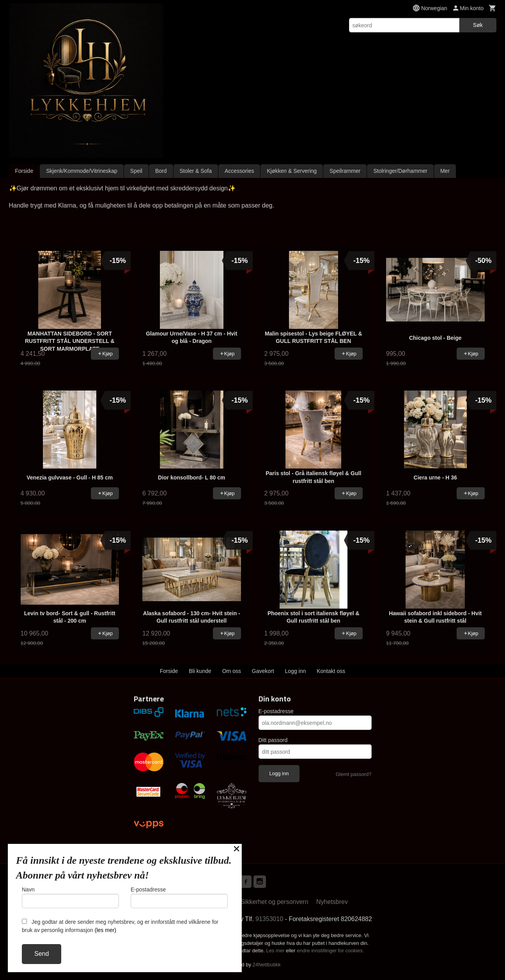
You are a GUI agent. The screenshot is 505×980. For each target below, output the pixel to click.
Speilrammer (345, 171)
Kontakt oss (331, 671)
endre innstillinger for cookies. (330, 951)
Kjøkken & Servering (292, 171)
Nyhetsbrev (332, 902)
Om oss (232, 671)
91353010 (269, 919)
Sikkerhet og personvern (274, 902)
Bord (161, 171)
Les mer (276, 951)
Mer (445, 171)
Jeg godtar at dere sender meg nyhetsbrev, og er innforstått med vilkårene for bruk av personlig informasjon (120, 926)
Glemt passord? (354, 774)
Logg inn (296, 671)
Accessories (239, 171)
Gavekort (263, 671)
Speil (136, 171)
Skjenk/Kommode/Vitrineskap (82, 171)
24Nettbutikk (267, 965)
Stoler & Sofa (196, 171)
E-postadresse (276, 711)
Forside (24, 171)
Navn (70, 897)
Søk (478, 25)
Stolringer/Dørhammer (400, 171)
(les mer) (105, 930)
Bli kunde (200, 671)
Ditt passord (273, 740)
